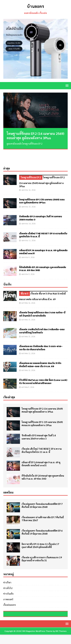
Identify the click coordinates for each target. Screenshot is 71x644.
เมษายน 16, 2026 (29, 176)
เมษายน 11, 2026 (29, 226)
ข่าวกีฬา (7, 568)
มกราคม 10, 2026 (28, 356)
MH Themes (61, 641)
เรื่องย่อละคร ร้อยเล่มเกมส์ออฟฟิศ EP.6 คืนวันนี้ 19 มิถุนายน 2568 (42, 518)
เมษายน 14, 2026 (29, 209)
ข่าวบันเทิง (8, 579)
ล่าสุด (7, 154)
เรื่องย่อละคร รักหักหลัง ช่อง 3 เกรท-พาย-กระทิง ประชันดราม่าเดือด (41, 334)
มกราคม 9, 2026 (28, 373)
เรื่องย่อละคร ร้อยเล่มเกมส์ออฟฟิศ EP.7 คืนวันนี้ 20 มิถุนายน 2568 (42, 491)
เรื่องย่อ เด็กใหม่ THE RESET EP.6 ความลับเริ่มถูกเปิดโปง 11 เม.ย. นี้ (43, 221)
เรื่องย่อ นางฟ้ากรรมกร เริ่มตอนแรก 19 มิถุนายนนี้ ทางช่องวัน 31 (42, 545)
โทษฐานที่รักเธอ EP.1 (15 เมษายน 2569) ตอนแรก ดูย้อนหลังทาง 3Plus (42, 187)
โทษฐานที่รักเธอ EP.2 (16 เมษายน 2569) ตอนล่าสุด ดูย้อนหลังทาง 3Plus (35, 136)
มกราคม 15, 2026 (28, 306)
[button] (66, 85)
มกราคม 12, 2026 (28, 339)
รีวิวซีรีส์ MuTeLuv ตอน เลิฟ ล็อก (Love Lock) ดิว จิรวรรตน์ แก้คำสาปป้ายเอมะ (43, 368)
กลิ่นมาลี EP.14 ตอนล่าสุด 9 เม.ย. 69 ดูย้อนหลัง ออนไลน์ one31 (43, 238)
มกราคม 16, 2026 (28, 289)
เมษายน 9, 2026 (28, 243)
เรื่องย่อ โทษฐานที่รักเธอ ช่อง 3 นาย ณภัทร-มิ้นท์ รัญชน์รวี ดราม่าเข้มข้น (42, 300)
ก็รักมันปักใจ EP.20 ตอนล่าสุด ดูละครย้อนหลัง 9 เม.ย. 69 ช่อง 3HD (43, 255)
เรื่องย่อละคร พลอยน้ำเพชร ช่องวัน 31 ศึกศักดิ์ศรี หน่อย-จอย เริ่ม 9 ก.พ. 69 (40, 351)
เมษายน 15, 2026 (29, 193)
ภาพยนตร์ (8, 585)
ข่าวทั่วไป (8, 574)
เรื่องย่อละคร (10, 591)
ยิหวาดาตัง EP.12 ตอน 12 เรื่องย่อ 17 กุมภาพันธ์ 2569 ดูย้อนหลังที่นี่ (40, 531)
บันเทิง (7, 270)
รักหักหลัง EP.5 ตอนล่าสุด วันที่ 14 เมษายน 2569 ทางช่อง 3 (40, 204)
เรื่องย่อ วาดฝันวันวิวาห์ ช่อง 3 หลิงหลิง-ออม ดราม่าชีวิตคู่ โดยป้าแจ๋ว (42, 317)
